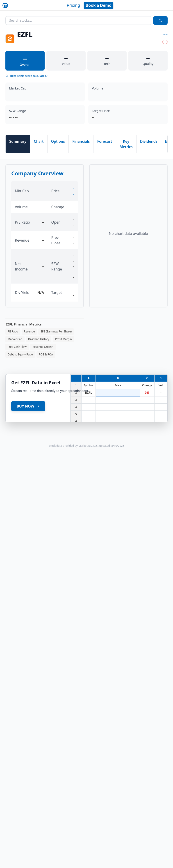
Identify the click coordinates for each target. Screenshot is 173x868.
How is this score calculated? (26, 76)
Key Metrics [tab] (126, 144)
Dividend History (39, 339)
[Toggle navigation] (165, 5)
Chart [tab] (39, 141)
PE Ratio (13, 331)
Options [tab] (58, 141)
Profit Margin (63, 339)
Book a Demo (99, 5)
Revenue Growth (43, 347)
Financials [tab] (81, 141)
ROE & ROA (46, 354)
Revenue (29, 331)
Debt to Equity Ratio (20, 354)
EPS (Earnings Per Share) (56, 331)
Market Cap (15, 339)
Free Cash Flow (17, 347)
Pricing (73, 5)
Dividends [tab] (149, 141)
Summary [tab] (18, 141)
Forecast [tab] (105, 141)
